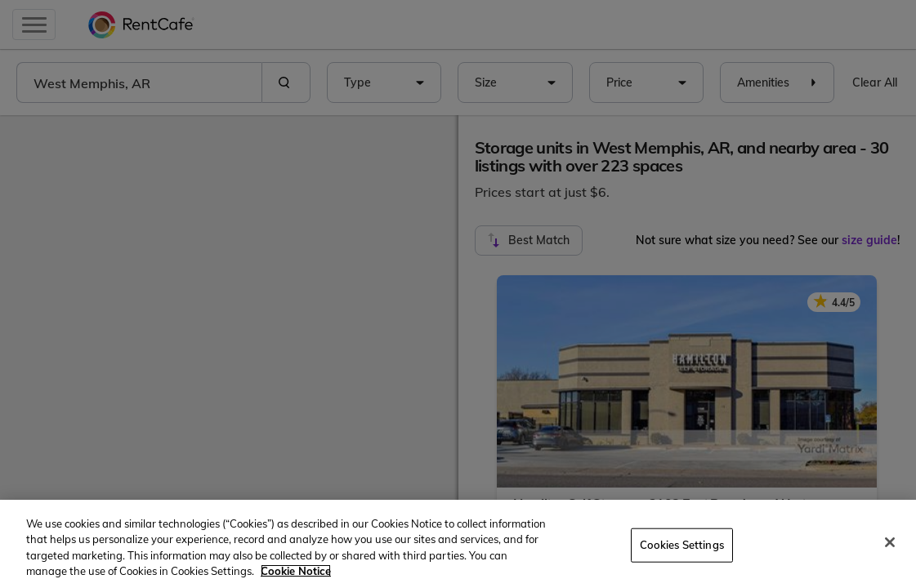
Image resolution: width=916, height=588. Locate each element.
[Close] (890, 542)
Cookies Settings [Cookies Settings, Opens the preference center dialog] (682, 545)
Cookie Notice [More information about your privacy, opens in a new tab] (296, 571)
